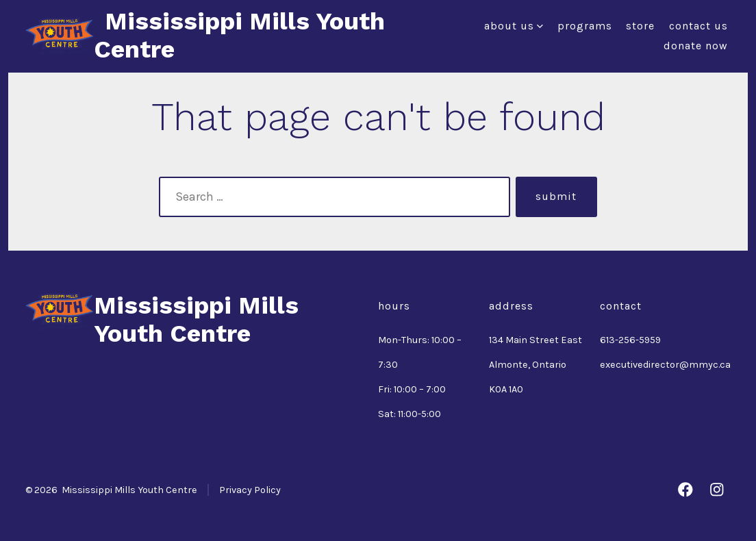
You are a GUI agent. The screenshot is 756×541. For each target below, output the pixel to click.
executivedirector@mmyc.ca (665, 365)
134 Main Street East (535, 340)
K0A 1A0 (506, 389)
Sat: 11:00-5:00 (409, 414)
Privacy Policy (250, 490)
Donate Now (696, 46)
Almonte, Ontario (528, 365)
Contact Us (698, 26)
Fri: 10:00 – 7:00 (412, 389)
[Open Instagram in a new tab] (717, 490)
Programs (585, 26)
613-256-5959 (630, 340)
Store (640, 26)
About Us (514, 26)
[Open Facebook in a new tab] (685, 490)
